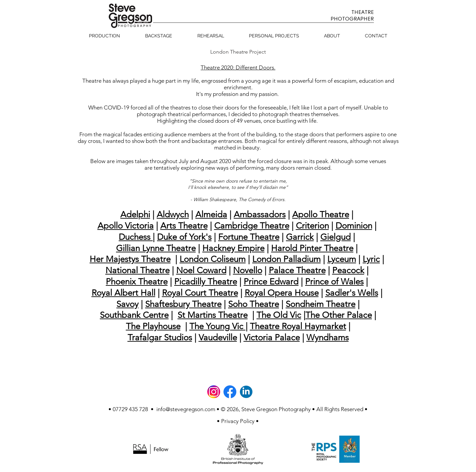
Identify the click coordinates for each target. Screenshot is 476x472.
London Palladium (286, 259)
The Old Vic (279, 315)
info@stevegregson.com (186, 409)
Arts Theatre (184, 226)
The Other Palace (339, 315)
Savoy (127, 304)
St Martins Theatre (213, 315)
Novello (248, 270)
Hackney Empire (233, 248)
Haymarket (325, 326)
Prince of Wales (334, 282)
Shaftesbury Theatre (183, 304)
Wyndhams (328, 338)
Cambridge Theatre (252, 226)
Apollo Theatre (321, 215)
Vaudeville (218, 338)
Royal (293, 326)
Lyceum (342, 259)
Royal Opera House (282, 293)
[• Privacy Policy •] (238, 421)
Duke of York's (184, 237)
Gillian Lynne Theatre (156, 248)
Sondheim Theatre (320, 304)
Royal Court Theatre (200, 293)
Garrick (300, 237)
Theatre (266, 326)
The (198, 326)
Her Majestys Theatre (130, 259)
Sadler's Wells (352, 293)
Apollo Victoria (126, 226)
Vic (239, 326)
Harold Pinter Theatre (312, 248)
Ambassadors (260, 215)
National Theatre (138, 270)
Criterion (312, 226)
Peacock (348, 270)
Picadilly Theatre (206, 282)
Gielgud (336, 237)
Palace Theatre (297, 270)
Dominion (354, 226)
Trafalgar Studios (160, 338)
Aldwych (173, 215)
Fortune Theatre (249, 237)
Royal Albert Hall (123, 293)
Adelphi (135, 215)
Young (219, 326)
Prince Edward (271, 282)
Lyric (371, 259)
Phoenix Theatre (137, 282)
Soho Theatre (254, 304)
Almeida (211, 215)
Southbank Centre (134, 315)
